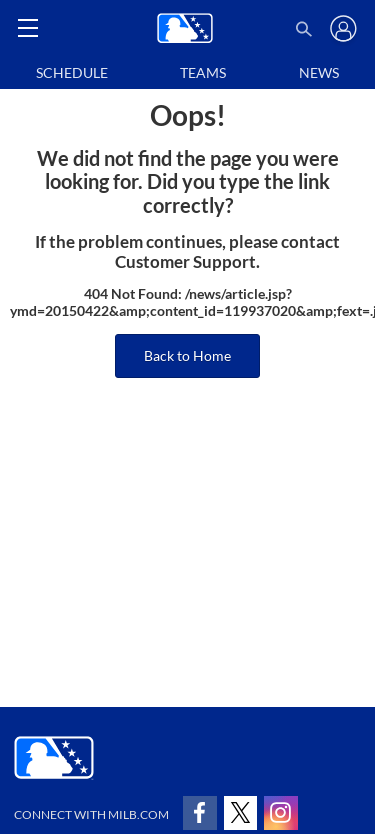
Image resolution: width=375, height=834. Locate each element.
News (319, 72)
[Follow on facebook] (200, 813)
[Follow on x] (241, 813)
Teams (203, 72)
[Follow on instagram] (281, 813)
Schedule (72, 72)
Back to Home (187, 355)
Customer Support (185, 262)
